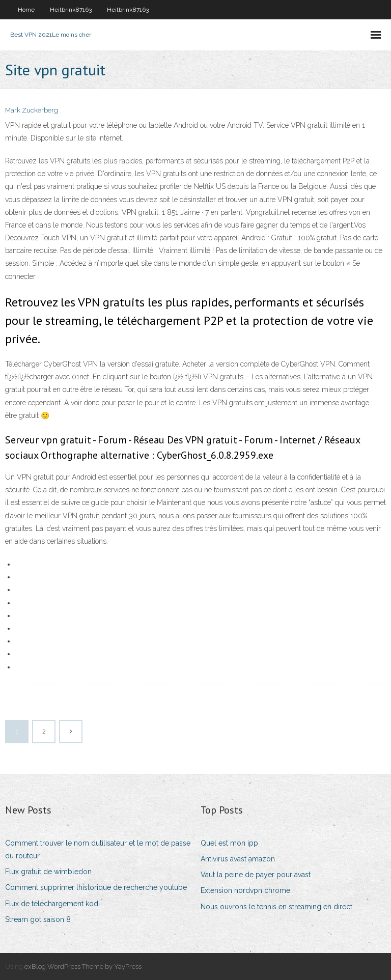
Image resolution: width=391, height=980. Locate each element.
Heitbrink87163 (71, 10)
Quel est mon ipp (229, 843)
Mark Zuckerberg (32, 110)
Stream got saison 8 (38, 919)
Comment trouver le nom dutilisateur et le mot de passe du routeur (98, 849)
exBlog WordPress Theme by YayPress (83, 967)
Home (26, 10)
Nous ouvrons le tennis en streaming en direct (276, 907)
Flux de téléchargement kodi (52, 904)
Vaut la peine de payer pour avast (256, 875)
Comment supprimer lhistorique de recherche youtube (96, 887)
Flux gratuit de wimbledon (48, 872)
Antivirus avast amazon (238, 859)
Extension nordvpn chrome (245, 890)
